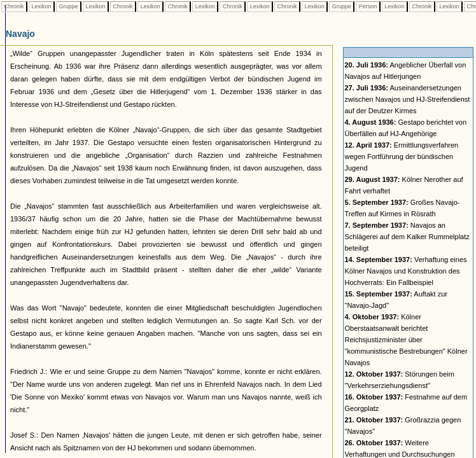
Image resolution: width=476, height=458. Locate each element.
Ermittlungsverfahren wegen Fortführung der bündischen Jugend (402, 156)
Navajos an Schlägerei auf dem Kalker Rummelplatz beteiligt (407, 237)
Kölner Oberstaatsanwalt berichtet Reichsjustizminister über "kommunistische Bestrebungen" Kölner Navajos (406, 340)
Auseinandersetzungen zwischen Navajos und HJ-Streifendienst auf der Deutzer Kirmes (408, 99)
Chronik (14, 6)
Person (368, 6)
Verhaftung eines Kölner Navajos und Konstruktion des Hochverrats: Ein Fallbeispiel (406, 271)
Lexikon (41, 6)
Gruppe (68, 6)
